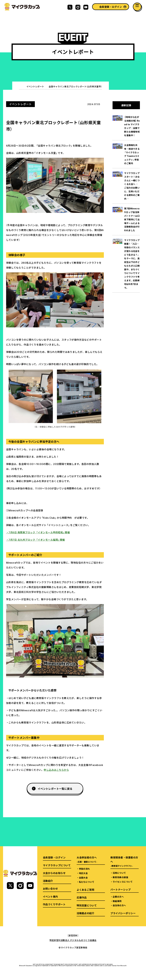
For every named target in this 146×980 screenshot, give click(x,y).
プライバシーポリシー (123, 913)
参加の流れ (84, 869)
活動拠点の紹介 (85, 913)
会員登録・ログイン (111, 7)
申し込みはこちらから (56, 770)
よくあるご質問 (85, 890)
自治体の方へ (119, 905)
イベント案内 (50, 896)
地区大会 (83, 873)
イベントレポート (35, 86)
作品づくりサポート (54, 904)
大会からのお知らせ (54, 873)
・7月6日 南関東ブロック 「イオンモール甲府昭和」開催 (38, 532)
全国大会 (83, 878)
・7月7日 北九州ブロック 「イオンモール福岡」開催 (35, 540)
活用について (119, 873)
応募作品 (82, 897)
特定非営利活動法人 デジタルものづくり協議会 (73, 940)
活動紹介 (48, 881)
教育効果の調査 (120, 877)
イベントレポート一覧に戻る (55, 789)
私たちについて (87, 882)
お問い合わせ (50, 889)
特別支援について (87, 905)
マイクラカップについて (57, 865)
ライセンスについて (123, 882)
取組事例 (117, 901)
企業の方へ (118, 897)
